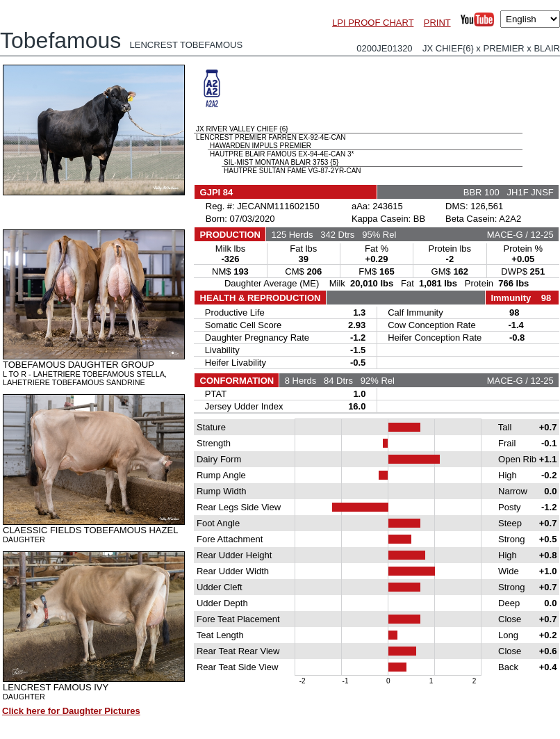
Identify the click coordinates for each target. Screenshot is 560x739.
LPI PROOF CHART (373, 23)
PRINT (437, 23)
